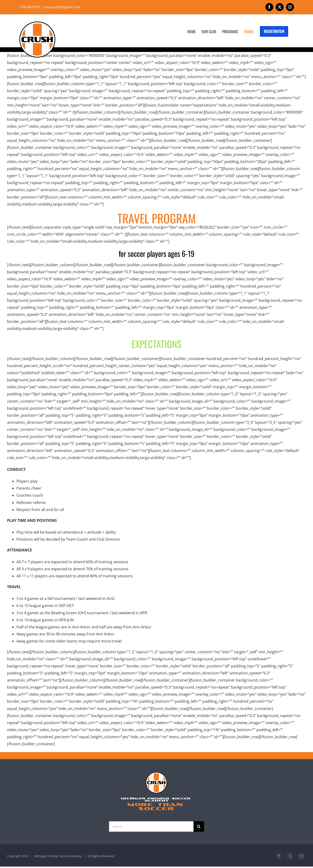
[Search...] (151, 826)
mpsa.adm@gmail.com (63, 7)
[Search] (199, 826)
